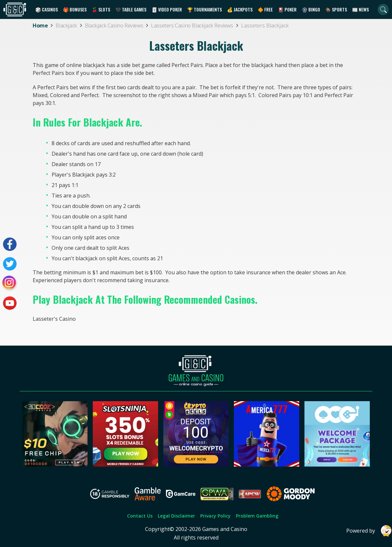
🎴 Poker (287, 9)
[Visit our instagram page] (10, 283)
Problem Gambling (257, 516)
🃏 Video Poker (167, 9)
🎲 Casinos (47, 9)
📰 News (360, 9)
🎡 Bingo (311, 9)
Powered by (369, 531)
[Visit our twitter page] (10, 264)
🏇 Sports (336, 9)
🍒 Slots (101, 9)
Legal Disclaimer (176, 516)
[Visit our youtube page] (10, 303)
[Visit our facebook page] (10, 244)
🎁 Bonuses (75, 9)
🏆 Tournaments (204, 9)
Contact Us (140, 516)
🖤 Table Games (131, 9)
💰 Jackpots (240, 9)
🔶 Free (265, 9)
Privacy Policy (215, 516)
